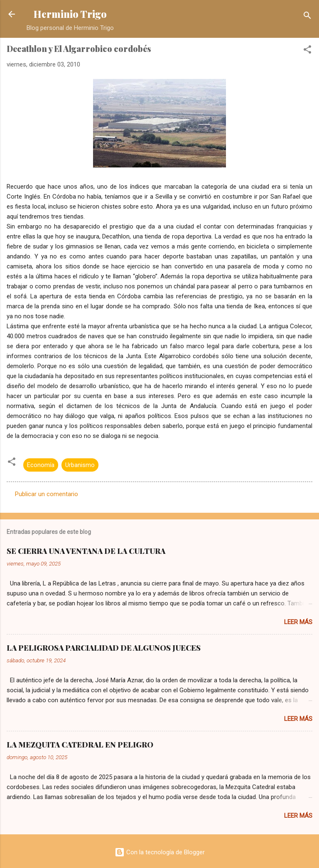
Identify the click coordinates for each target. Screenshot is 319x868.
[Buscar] (307, 17)
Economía (41, 465)
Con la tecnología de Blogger (160, 852)
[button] (307, 51)
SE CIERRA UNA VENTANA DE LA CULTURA (86, 551)
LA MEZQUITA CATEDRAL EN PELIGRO (80, 745)
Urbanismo (80, 465)
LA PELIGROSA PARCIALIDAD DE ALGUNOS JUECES (104, 648)
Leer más (298, 622)
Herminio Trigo (70, 14)
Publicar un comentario (47, 494)
